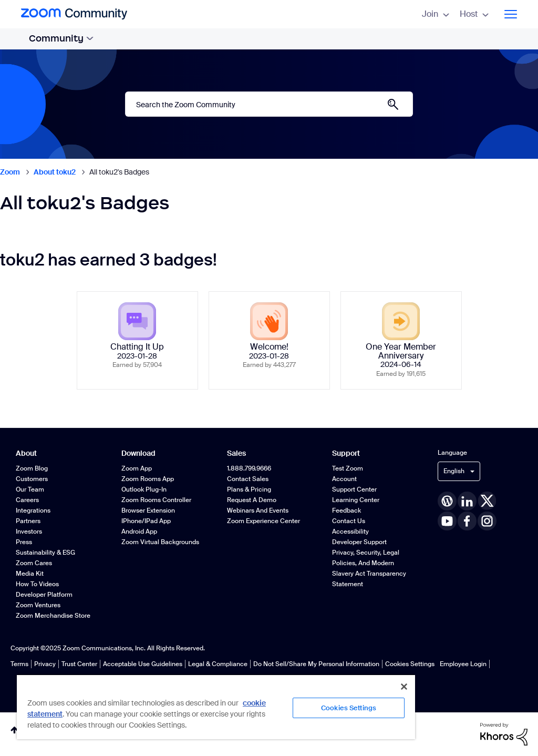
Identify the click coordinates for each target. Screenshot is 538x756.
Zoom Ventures (38, 605)
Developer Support (359, 542)
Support (346, 453)
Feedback (346, 510)
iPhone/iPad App (146, 521)
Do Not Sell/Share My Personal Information (316, 664)
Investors (29, 532)
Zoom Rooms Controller (156, 500)
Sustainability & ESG (45, 553)
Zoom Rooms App (148, 479)
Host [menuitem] (474, 14)
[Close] (404, 687)
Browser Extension (148, 510)
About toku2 (55, 172)
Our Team (30, 489)
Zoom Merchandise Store (53, 616)
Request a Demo (252, 500)
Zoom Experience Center (263, 521)
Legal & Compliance (218, 664)
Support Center (354, 489)
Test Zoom (348, 468)
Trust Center (79, 664)
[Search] (269, 104)
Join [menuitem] (436, 14)
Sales (236, 453)
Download (138, 453)
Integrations (33, 510)
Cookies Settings (410, 664)
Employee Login (463, 664)
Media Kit (30, 574)
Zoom (10, 172)
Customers (32, 479)
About (26, 453)
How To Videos (37, 584)
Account (344, 479)
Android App (139, 532)
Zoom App (137, 468)
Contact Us (349, 521)
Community (61, 38)
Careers (27, 500)
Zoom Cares (34, 563)
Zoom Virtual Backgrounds (160, 542)
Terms (19, 664)
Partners (28, 521)
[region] (216, 707)
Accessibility (350, 532)
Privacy (45, 664)
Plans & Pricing (249, 489)
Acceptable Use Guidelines (143, 664)
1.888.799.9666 (249, 468)
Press (24, 542)
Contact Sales (248, 479)
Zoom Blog (32, 468)
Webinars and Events (258, 510)
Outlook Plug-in (144, 489)
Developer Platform (44, 595)
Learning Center (356, 500)
